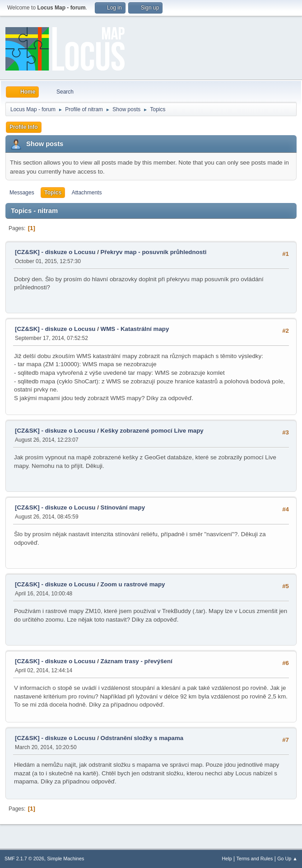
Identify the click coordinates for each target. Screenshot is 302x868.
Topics (53, 193)
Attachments (87, 193)
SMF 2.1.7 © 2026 (24, 859)
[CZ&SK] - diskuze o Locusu (55, 252)
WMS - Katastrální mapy (135, 329)
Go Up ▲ (287, 859)
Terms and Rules (255, 859)
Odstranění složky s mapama (142, 738)
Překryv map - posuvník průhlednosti (154, 252)
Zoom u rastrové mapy (133, 584)
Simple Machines (65, 859)
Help (227, 859)
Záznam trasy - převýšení (137, 661)
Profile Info (24, 127)
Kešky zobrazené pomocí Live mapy (152, 431)
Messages (22, 193)
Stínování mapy (123, 507)
